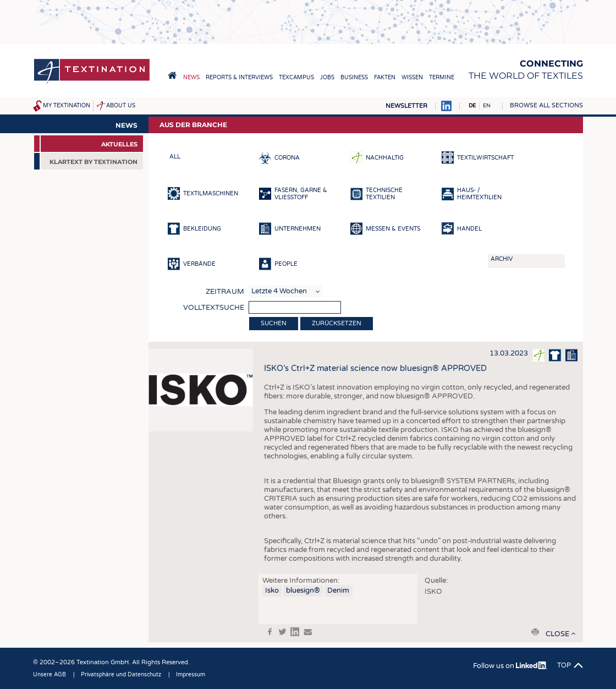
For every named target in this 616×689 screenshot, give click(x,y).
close (557, 634)
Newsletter (406, 106)
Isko (272, 590)
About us (121, 106)
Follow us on (510, 666)
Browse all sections (546, 105)
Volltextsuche (214, 308)
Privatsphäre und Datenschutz (121, 675)
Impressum (191, 675)
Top (564, 665)
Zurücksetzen (337, 323)
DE (472, 106)
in (295, 632)
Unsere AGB (50, 675)
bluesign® (303, 590)
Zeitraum (225, 292)
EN (487, 106)
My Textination (67, 106)
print (535, 632)
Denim (338, 590)
